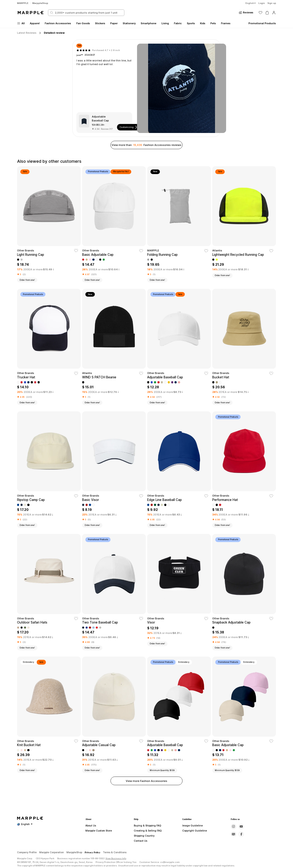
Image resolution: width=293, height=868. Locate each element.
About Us (90, 844)
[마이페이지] (274, 13)
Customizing (129, 127)
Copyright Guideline (193, 850)
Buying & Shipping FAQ (146, 844)
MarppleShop (40, 3)
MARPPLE (23, 3)
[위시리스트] (260, 13)
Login (262, 3)
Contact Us (139, 860)
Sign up (272, 3)
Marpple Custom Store (97, 850)
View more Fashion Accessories (146, 781)
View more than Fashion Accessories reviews (146, 145)
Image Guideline (191, 844)
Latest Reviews (27, 33)
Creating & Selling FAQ (146, 850)
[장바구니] (267, 13)
